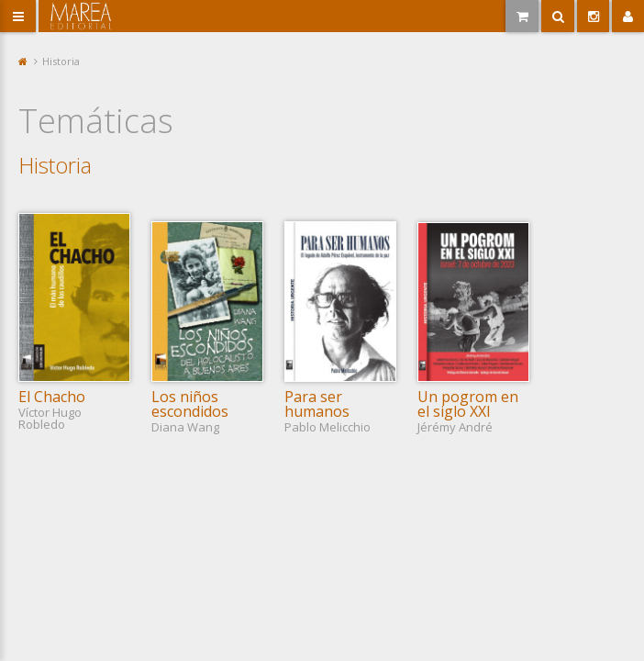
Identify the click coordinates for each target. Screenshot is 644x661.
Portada (23, 61)
